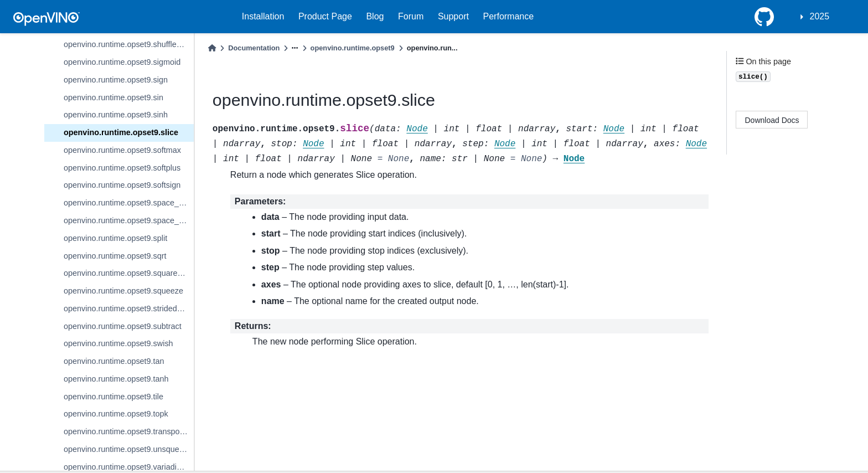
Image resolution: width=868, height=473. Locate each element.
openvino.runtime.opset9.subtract (123, 326)
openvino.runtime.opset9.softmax (122, 150)
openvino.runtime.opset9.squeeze (123, 291)
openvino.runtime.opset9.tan (114, 361)
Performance (509, 16)
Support (453, 16)
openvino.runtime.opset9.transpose (126, 431)
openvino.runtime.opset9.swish (118, 343)
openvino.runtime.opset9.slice (121, 132)
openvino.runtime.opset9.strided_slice (129, 309)
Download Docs (772, 120)
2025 (820, 16)
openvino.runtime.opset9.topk (116, 414)
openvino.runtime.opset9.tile (113, 397)
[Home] (212, 48)
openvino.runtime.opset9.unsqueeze (128, 449)
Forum (411, 16)
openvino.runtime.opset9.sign (116, 80)
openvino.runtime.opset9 (353, 48)
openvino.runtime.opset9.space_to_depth (129, 220)
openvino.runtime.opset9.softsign (122, 185)
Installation (263, 16)
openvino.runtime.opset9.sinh (116, 115)
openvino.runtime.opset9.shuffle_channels (129, 44)
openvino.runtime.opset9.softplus (122, 168)
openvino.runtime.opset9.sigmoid (122, 62)
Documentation (254, 48)
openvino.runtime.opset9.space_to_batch (129, 203)
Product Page (325, 16)
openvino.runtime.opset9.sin (113, 97)
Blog (375, 16)
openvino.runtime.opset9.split (115, 238)
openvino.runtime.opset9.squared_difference (129, 273)
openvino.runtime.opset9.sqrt (115, 256)
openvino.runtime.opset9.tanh (116, 379)
